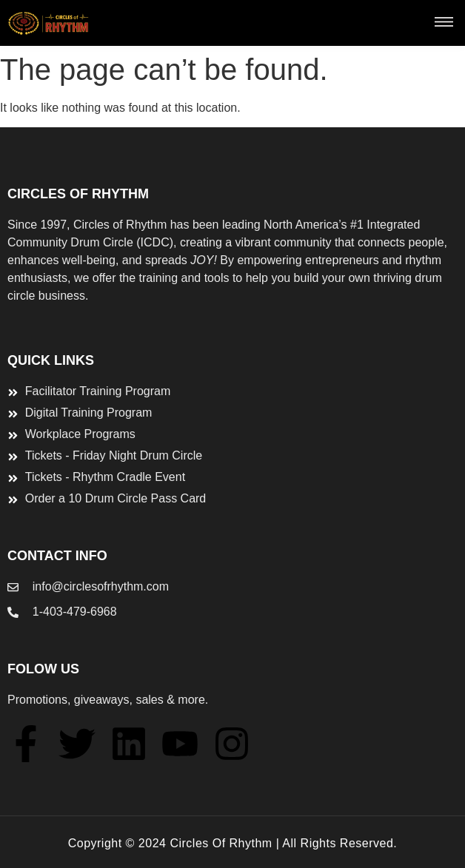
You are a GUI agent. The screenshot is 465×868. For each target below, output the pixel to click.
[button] (444, 23)
